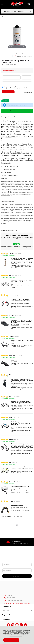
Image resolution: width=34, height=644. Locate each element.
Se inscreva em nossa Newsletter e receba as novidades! (17, 558)
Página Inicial (4, 16)
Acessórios (12, 16)
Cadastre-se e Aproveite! (17, 556)
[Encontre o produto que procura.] (31, 11)
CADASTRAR (17, 576)
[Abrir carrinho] (30, 4)
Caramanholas (21, 16)
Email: (4, 81)
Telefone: (24, 75)
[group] (17, 542)
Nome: (4, 75)
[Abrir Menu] (2, 4)
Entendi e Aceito (11, 640)
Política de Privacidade (16, 636)
